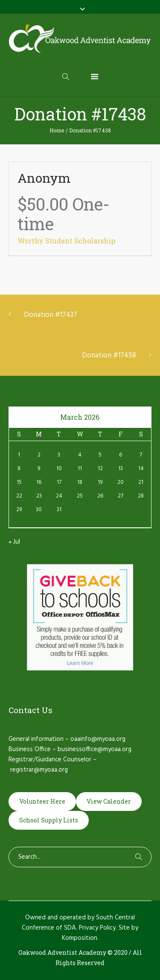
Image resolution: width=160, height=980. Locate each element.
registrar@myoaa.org (39, 770)
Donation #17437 (51, 315)
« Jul (14, 542)
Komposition (80, 938)
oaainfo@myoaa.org (98, 739)
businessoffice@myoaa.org (95, 749)
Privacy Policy (97, 928)
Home (57, 130)
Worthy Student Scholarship (66, 241)
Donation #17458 (109, 355)
